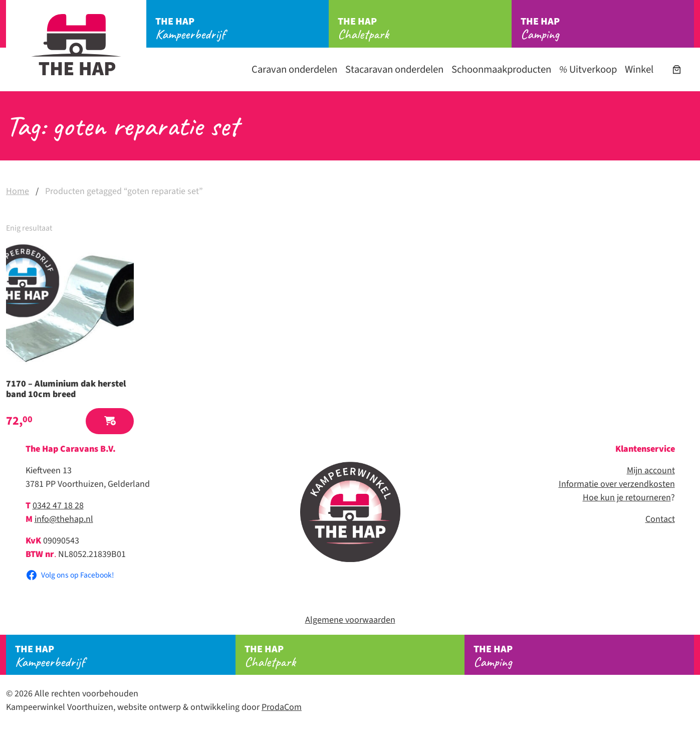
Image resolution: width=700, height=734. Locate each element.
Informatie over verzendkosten (617, 484)
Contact (660, 519)
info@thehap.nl (64, 519)
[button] (110, 421)
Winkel (639, 69)
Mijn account (651, 471)
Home (18, 191)
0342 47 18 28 (58, 506)
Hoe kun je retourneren (627, 498)
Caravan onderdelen (294, 69)
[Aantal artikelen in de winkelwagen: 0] (677, 69)
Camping (607, 29)
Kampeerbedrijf (242, 29)
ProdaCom (282, 707)
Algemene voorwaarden (350, 620)
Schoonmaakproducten (501, 69)
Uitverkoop (588, 69)
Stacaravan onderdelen (394, 69)
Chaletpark (424, 29)
